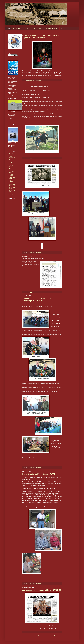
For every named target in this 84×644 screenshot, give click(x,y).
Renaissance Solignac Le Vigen (13, 185)
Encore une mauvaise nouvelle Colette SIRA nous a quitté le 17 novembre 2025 (42, 37)
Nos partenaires (38, 29)
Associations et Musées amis (51, 29)
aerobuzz (11, 195)
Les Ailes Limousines (12, 175)
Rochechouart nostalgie (12, 154)
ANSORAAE (12, 160)
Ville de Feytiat (12, 193)
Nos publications (17, 29)
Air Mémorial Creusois (12, 162)
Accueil (8, 29)
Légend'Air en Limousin (12, 181)
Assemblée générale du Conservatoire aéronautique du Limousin (37, 300)
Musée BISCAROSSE (12, 157)
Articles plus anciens (57, 636)
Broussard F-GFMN (13, 164)
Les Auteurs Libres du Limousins (13, 178)
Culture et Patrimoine (11, 171)
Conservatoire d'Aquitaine (12, 166)
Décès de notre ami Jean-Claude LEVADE (39, 474)
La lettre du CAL (27, 29)
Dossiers (63, 29)
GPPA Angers (12, 173)
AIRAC (11, 168)
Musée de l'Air (12, 183)
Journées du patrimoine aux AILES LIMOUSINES (42, 590)
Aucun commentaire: (37, 80)
